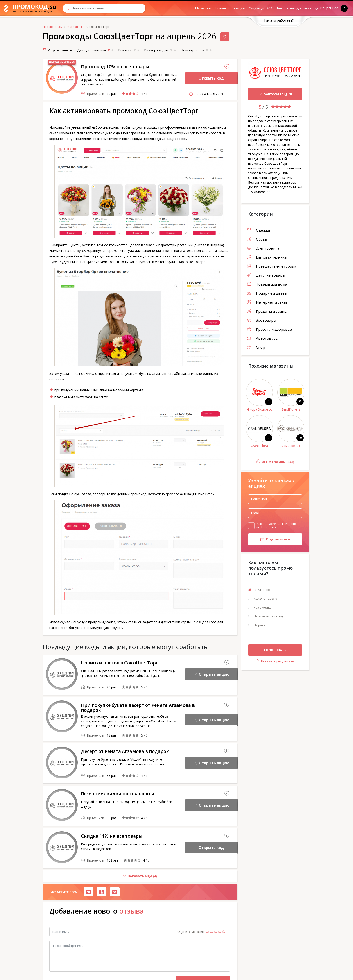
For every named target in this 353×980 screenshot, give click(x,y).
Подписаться (269, 539)
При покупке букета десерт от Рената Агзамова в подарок (138, 708)
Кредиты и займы (267, 311)
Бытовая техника (267, 257)
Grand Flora (259, 446)
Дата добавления (92, 50)
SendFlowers (291, 409)
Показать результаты (275, 661)
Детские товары (266, 275)
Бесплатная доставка (294, 8)
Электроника (263, 248)
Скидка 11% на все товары (112, 836)
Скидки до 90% (261, 8)
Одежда (258, 230)
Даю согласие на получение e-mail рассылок (278, 525)
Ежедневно (262, 590)
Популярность (192, 50)
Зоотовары (261, 320)
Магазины (203, 8)
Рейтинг (125, 50)
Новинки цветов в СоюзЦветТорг (120, 663)
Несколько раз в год (268, 616)
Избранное (330, 8)
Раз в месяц (262, 607)
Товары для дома (267, 284)
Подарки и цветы (267, 293)
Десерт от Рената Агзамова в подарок (125, 751)
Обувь (257, 239)
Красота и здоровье (269, 329)
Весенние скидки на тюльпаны (118, 794)
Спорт (257, 347)
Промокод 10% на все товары (115, 67)
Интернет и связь (267, 302)
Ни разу (259, 625)
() (100, 878)
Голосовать (275, 650)
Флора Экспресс (259, 409)
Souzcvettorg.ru (270, 94)
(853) (268, 462)
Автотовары (263, 338)
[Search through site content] (104, 8)
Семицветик (291, 446)
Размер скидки (156, 50)
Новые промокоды (230, 8)
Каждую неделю (265, 599)
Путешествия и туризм (272, 266)
